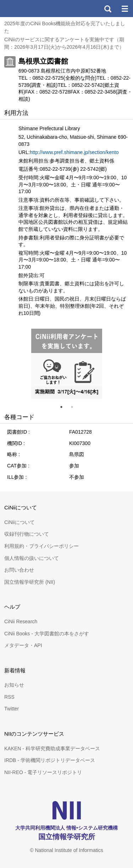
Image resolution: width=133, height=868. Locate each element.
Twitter (12, 709)
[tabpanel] (67, 364)
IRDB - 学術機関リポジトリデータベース (50, 760)
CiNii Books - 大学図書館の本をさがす (47, 634)
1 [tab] (64, 407)
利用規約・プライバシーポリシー (41, 546)
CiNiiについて (20, 522)
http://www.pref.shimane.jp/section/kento (74, 152)
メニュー (124, 9)
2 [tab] (75, 407)
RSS (9, 697)
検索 (107, 9)
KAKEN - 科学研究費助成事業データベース (52, 748)
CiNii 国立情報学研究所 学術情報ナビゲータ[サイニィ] (31, 9)
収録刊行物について (27, 534)
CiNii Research (21, 621)
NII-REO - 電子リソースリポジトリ (43, 772)
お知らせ (14, 685)
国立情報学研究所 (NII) (30, 582)
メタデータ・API (23, 645)
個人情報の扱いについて (32, 558)
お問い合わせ (19, 570)
